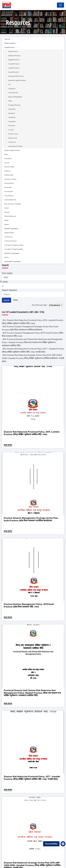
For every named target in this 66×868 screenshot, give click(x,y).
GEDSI (6, 220)
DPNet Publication (10, 43)
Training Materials (10, 200)
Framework (12, 121)
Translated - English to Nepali (14, 245)
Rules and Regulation (15, 97)
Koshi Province (13, 51)
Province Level (13, 134)
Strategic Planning (14, 105)
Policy (10, 101)
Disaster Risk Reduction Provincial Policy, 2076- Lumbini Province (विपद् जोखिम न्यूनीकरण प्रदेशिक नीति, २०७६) (32, 433)
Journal (7, 163)
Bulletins (7, 171)
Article (7, 257)
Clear (16, 300)
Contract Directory (11, 241)
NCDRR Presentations (11, 229)
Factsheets (8, 187)
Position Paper (9, 175)
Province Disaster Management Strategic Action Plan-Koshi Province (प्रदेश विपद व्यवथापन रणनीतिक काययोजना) (31, 519)
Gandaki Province (14, 64)
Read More (8, 445)
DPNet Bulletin (9, 233)
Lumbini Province (14, 68)
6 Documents (55, 305)
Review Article (9, 183)
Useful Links (8, 237)
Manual (7, 212)
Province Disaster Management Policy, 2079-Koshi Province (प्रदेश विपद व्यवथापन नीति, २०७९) (29, 605)
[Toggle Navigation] (60, 5)
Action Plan (12, 109)
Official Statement (10, 216)
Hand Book (8, 158)
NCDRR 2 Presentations (12, 253)
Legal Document (9, 47)
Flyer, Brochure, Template (13, 204)
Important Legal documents (17, 80)
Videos (7, 224)
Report (7, 208)
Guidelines (12, 117)
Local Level (12, 142)
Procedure (12, 126)
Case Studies (9, 191)
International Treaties (15, 146)
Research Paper (10, 167)
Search (6, 300)
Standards (12, 113)
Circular (11, 130)
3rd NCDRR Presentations (13, 262)
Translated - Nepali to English (14, 249)
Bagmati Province (14, 60)
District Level (13, 138)
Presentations (9, 196)
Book (6, 154)
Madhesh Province (14, 56)
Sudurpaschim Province (16, 76)
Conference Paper (10, 179)
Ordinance (12, 89)
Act (9, 84)
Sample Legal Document (12, 150)
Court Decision (13, 93)
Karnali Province (14, 72)
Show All (7, 39)
